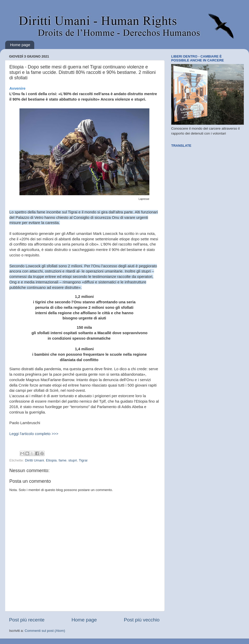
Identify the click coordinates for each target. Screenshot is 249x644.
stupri (72, 460)
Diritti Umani (34, 460)
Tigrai (83, 460)
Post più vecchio (142, 620)
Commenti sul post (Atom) (45, 631)
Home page (20, 45)
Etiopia (51, 460)
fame (63, 460)
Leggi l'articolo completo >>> (34, 434)
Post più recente (27, 620)
